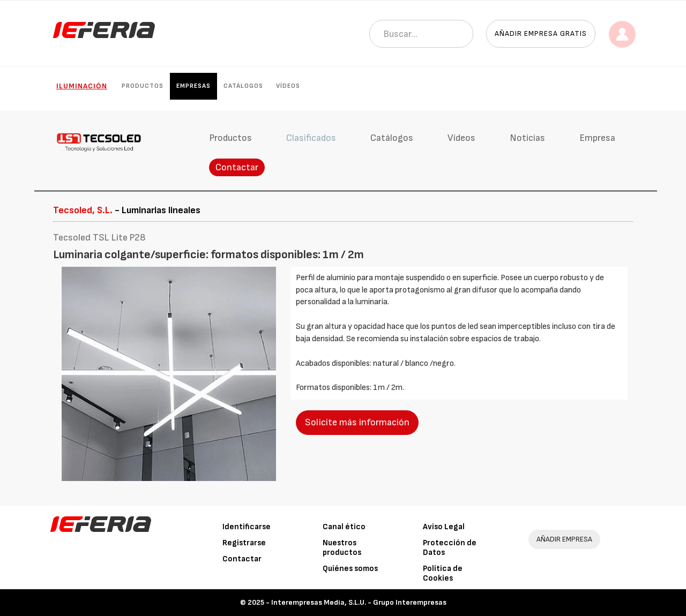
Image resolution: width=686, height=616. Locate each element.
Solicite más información (357, 422)
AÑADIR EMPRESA (564, 539)
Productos (143, 86)
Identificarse (247, 527)
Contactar (237, 167)
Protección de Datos (450, 548)
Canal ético (344, 527)
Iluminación (82, 86)
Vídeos (288, 86)
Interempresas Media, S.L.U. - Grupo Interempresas (359, 602)
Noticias (527, 138)
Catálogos (243, 86)
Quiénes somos (350, 569)
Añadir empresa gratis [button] (541, 33)
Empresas (193, 86)
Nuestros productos (342, 548)
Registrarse (244, 543)
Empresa (597, 138)
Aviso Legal (444, 527)
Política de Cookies (443, 573)
